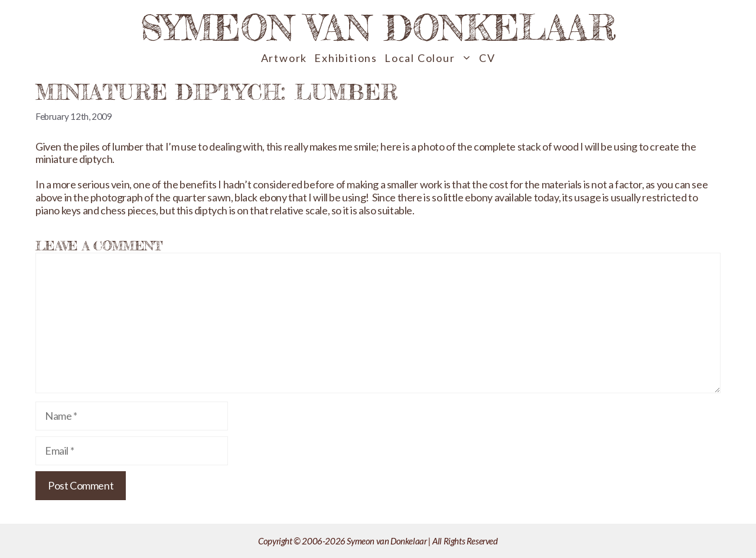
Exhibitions (346, 58)
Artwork (284, 58)
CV (487, 58)
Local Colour (430, 58)
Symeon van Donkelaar (378, 27)
